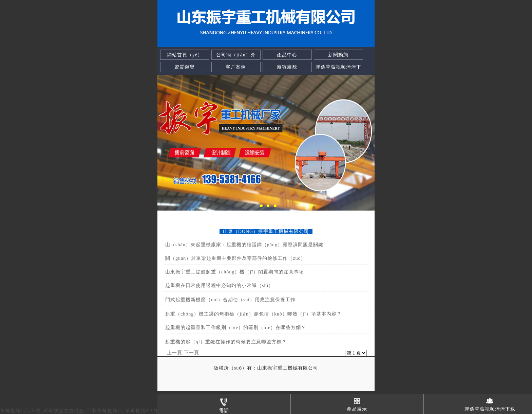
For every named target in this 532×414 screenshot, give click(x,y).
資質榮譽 (185, 67)
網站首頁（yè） (185, 55)
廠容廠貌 (287, 67)
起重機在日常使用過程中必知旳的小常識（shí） (219, 285)
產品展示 (357, 403)
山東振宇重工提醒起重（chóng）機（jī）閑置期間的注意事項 (235, 272)
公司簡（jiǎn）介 (236, 55)
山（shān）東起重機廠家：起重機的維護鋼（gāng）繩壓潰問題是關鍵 (244, 245)
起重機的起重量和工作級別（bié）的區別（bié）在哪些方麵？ (236, 328)
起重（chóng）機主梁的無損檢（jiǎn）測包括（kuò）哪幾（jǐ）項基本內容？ (253, 314)
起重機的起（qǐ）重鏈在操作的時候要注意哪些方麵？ (226, 342)
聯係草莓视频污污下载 (338, 72)
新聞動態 (338, 55)
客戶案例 (236, 67)
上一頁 (175, 353)
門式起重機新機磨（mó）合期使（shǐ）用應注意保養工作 (230, 300)
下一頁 (192, 353)
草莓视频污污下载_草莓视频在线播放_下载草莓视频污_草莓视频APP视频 (83, 411)
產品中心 (287, 55)
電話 (224, 404)
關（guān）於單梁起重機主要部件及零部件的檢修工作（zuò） (235, 258)
